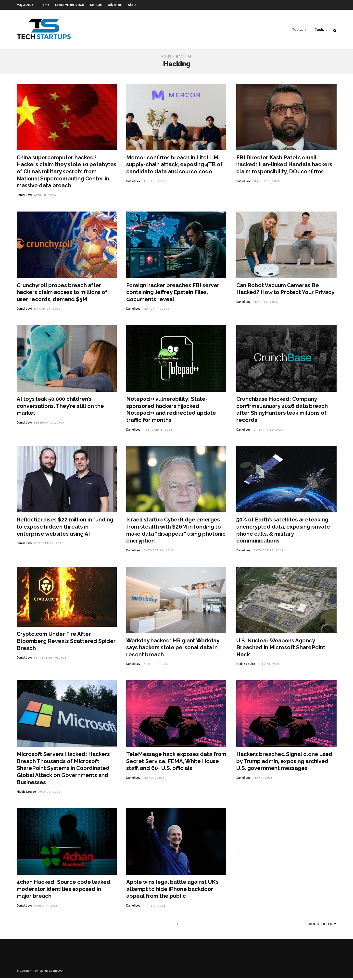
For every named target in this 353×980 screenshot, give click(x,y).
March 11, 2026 (157, 311)
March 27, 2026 (267, 183)
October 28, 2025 (158, 552)
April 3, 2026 (155, 183)
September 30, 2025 (50, 659)
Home (45, 5)
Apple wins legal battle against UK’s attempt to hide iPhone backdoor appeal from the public (172, 891)
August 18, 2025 (157, 666)
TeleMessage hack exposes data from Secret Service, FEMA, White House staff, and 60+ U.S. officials (176, 763)
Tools (319, 30)
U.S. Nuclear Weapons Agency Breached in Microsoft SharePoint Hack (281, 649)
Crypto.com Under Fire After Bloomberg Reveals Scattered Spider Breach (66, 643)
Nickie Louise (246, 666)
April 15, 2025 (46, 907)
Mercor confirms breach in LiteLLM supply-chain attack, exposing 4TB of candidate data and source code (174, 166)
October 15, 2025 (269, 552)
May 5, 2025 (263, 780)
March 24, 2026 (47, 311)
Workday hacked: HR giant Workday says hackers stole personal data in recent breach (173, 649)
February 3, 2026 (158, 431)
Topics (298, 30)
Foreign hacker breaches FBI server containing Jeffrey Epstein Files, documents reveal (173, 294)
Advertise (115, 5)
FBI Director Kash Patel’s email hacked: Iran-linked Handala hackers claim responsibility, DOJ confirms (284, 166)
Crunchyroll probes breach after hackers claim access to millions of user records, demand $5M (62, 294)
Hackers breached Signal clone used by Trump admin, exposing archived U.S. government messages (284, 763)
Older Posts (323, 926)
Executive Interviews (69, 5)
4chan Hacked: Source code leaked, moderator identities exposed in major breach (64, 891)
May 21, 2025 (154, 780)
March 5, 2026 (266, 304)
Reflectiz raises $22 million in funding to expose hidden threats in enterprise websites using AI (65, 528)
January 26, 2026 (268, 431)
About (132, 5)
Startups (96, 5)
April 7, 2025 (155, 907)
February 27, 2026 (50, 424)
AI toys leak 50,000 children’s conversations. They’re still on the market (60, 407)
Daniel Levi (24, 197)
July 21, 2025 (49, 794)
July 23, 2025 (269, 666)
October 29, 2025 (49, 545)
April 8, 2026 (45, 197)
